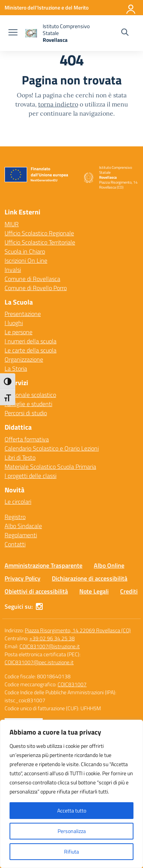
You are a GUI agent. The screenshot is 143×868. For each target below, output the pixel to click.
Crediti (129, 591)
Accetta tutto (72, 810)
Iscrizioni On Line (26, 260)
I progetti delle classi (31, 476)
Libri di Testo (20, 457)
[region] (71, 794)
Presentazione (23, 314)
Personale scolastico (30, 395)
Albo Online (109, 565)
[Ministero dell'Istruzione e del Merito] (47, 7)
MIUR (12, 224)
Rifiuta (71, 851)
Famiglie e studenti (28, 404)
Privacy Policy (22, 578)
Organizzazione (24, 359)
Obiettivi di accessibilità (36, 591)
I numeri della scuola (31, 341)
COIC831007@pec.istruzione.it (39, 662)
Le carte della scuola (31, 350)
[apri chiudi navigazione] (13, 33)
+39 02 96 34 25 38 (52, 638)
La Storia (16, 368)
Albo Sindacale (23, 526)
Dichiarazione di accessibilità (90, 578)
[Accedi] (131, 8)
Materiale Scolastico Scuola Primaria (50, 467)
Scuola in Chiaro (25, 251)
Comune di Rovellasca (32, 279)
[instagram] (39, 606)
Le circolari (18, 501)
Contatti (15, 544)
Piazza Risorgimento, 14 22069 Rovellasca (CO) (78, 630)
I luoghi (14, 323)
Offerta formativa (27, 439)
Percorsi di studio (26, 413)
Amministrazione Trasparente (43, 565)
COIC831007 (72, 684)
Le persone (18, 332)
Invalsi (13, 270)
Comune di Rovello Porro (36, 288)
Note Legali (94, 591)
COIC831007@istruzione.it (50, 646)
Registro (15, 517)
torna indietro (58, 104)
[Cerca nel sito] (125, 33)
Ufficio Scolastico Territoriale (40, 242)
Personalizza (72, 831)
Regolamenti (21, 535)
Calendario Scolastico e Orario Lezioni (52, 448)
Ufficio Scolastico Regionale (39, 233)
